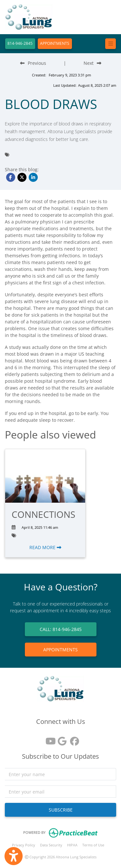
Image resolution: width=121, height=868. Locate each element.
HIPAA (72, 845)
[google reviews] (61, 739)
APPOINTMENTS (55, 43)
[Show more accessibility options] (14, 856)
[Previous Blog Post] (33, 63)
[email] (60, 792)
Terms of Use (93, 845)
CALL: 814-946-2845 (61, 629)
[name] (60, 774)
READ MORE (45, 547)
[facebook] (73, 739)
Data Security (51, 845)
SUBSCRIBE (61, 810)
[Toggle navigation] (111, 44)
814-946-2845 (20, 43)
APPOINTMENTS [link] (60, 650)
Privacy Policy (24, 845)
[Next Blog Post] (92, 63)
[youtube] (48, 739)
